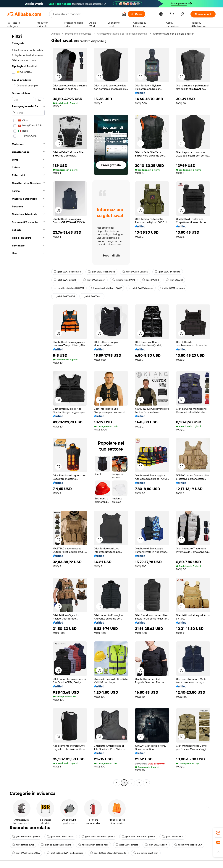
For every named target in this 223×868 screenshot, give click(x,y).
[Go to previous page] (117, 783)
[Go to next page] (146, 783)
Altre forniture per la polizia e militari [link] (174, 34)
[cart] (172, 15)
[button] (124, 14)
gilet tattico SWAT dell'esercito (65, 853)
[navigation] (28, 409)
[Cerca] (136, 14)
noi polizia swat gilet (146, 853)
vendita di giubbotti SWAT (69, 288)
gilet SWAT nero (92, 296)
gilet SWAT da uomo (141, 288)
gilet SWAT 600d (64, 296)
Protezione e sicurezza (78, 34)
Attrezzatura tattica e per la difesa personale (122, 34)
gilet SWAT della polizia (26, 837)
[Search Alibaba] (86, 14)
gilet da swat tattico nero (56, 845)
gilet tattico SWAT (124, 280)
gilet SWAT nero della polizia (98, 837)
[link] (218, 833)
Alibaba (55, 34)
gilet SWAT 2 (151, 280)
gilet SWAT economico (67, 272)
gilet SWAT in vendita (135, 272)
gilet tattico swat (173, 837)
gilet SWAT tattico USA (188, 845)
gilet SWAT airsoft (65, 280)
